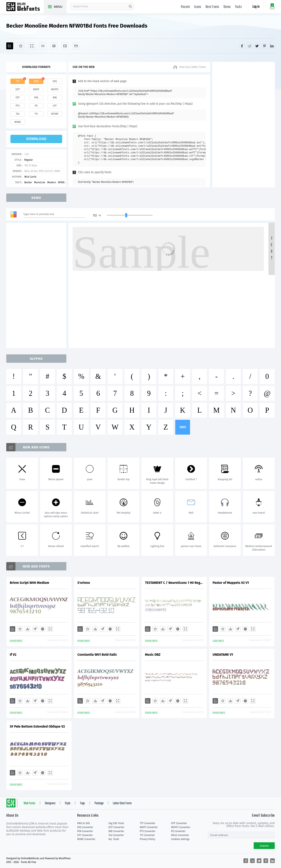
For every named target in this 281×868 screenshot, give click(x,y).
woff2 (55, 89)
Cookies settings (180, 839)
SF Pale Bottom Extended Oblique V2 (37, 726)
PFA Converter (85, 831)
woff (36, 89)
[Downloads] (28, 629)
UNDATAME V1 (223, 655)
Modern (52, 182)
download (36, 139)
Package (99, 803)
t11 (36, 114)
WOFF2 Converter (181, 827)
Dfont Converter (180, 835)
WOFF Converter (149, 827)
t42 (18, 114)
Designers (50, 803)
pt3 (18, 106)
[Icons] (65, 46)
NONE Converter (86, 839)
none (18, 122)
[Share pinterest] (265, 46)
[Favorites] (21, 46)
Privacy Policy (147, 839)
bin (55, 98)
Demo (227, 7)
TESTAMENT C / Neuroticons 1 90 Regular (174, 583)
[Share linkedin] (272, 46)
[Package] (54, 46)
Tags (82, 803)
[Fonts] (76, 46)
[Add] (10, 46)
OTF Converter (179, 823)
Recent (185, 7)
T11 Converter (147, 835)
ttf (18, 81)
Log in (256, 7)
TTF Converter (147, 823)
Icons (198, 7)
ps (36, 106)
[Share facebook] (242, 46)
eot (18, 89)
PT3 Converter (148, 831)
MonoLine (40, 182)
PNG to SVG (84, 823)
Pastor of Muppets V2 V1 (231, 583)
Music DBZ (153, 655)
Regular (28, 160)
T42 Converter (116, 835)
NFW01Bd (63, 182)
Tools (238, 7)
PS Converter (178, 831)
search (130, 6)
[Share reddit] (249, 46)
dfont (55, 114)
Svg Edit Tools (116, 823)
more (183, 427)
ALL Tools (114, 839)
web (36, 81)
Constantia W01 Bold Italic (97, 655)
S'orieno (84, 583)
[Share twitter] (257, 46)
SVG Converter (85, 827)
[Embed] (43, 629)
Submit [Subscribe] (264, 846)
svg (55, 81)
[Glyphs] (43, 46)
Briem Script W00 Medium (29, 583)
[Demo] (32, 46)
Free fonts (25, 7)
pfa (36, 98)
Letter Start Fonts (122, 803)
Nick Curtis (30, 177)
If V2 (13, 655)
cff (55, 106)
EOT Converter (116, 827)
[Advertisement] (243, 125)
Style (68, 803)
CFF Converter (85, 835)
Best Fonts (212, 7)
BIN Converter (116, 831)
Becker (28, 182)
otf (18, 98)
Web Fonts (29, 803)
